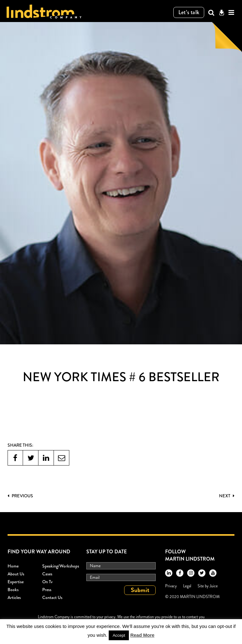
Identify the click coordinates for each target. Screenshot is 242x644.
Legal (187, 586)
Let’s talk (189, 12)
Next (227, 496)
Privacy (171, 586)
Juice (214, 586)
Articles (14, 597)
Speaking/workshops (61, 566)
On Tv (47, 582)
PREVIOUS (20, 496)
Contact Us (52, 597)
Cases (47, 574)
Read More (142, 635)
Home (13, 566)
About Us (16, 574)
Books (13, 590)
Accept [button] (119, 635)
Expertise (16, 582)
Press (47, 590)
